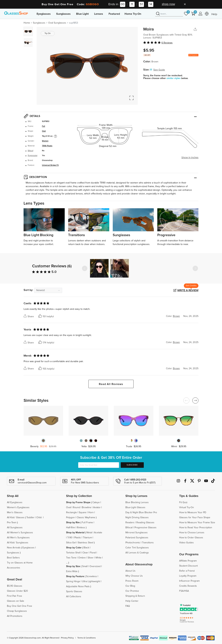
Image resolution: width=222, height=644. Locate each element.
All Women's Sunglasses (20, 533)
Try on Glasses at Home (20, 563)
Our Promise (132, 591)
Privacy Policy (67, 638)
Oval (44, 131)
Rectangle (71, 512)
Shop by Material (75, 533)
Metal (89, 533)
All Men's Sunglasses (18, 538)
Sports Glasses (74, 592)
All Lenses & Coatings (137, 553)
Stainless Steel (86, 543)
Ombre (82, 558)
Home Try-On (133, 14)
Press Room (132, 581)
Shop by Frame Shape (78, 502)
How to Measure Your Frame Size (197, 523)
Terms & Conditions (87, 638)
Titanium (87, 538)
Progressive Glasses (145, 528)
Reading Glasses (145, 523)
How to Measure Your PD (193, 512)
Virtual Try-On (187, 507)
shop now (168, 4)
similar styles (174, 78)
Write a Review (188, 290)
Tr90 (70, 538)
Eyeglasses (44, 14)
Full (44, 126)
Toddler (30, 518)
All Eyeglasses (15, 502)
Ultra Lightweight (91, 581)
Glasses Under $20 (17, 591)
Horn (91, 512)
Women (45, 141)
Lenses (99, 14)
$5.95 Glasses (15, 586)
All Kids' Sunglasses (18, 543)
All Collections (74, 597)
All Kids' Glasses (16, 518)
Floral (93, 553)
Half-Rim (71, 528)
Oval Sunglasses (57, 23)
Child (39, 518)
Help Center (132, 601)
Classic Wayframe (86, 518)
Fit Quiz (183, 502)
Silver (91, 558)
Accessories (14, 568)
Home (27, 23)
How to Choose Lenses (192, 533)
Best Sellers (13, 558)
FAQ (128, 606)
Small (85, 566)
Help (214, 14)
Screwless (91, 576)
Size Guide (159, 70)
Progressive (33, 156)
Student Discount (188, 566)
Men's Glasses (15, 512)
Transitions (148, 543)
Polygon (70, 518)
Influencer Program (189, 581)
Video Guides (186, 543)
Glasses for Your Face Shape (195, 518)
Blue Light (82, 14)
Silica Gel (71, 543)
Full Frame (87, 523)
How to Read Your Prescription (196, 528)
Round (76, 507)
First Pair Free (14, 596)
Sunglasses (63, 14)
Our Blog (130, 586)
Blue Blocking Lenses (137, 502)
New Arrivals (14, 548)
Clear (85, 553)
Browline (87, 507)
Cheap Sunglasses (17, 611)
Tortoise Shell (73, 553)
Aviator (97, 507)
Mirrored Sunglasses (136, 533)
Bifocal (30, 151)
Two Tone (71, 558)
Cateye (96, 502)
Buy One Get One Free (20, 606)
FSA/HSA (184, 591)
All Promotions (15, 616)
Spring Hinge (73, 581)
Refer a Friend (187, 571)
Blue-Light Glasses (135, 507)
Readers (130, 523)
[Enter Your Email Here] (99, 465)
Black (86, 548)
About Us (130, 571)
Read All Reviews (111, 384)
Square (83, 512)
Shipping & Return (135, 596)
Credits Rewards (188, 586)
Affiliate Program (188, 561)
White (98, 558)
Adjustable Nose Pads (78, 586)
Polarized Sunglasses (137, 538)
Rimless (81, 528)
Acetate (98, 533)
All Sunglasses (15, 528)
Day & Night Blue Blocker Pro (141, 512)
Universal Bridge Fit (50, 165)
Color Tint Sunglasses (137, 548)
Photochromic (133, 543)
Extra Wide (72, 571)
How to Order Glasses (191, 538)
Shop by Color (74, 548)
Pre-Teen (12, 523)
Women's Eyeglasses (18, 507)
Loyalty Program (188, 576)
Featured (114, 14)
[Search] (169, 14)
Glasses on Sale (16, 601)
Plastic (78, 538)
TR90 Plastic (47, 146)
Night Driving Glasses (137, 518)
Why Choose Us (134, 576)
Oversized (95, 566)
